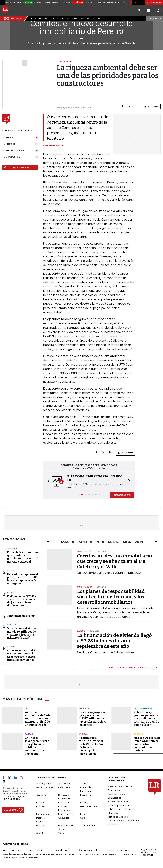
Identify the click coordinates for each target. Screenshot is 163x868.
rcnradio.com (93, 854)
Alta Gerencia (65, 783)
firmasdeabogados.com (92, 850)
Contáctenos (114, 798)
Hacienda (12, 571)
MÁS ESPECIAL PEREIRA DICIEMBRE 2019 (131, 667)
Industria (12, 549)
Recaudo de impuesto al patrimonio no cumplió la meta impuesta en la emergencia (23, 579)
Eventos (84, 802)
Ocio (83, 818)
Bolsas (11, 593)
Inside (83, 814)
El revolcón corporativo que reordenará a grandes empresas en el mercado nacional (23, 557)
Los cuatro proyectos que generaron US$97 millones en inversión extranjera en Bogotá (93, 718)
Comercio (12, 625)
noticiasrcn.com (112, 854)
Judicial (83, 734)
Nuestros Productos (118, 794)
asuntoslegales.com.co (14, 850)
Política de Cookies (117, 817)
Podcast (41, 825)
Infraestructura (66, 814)
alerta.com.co (10, 858)
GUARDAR (151, 107)
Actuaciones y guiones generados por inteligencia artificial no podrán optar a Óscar (146, 718)
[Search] (139, 10)
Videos (62, 833)
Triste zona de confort (21, 616)
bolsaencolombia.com (119, 850)
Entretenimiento (143, 708)
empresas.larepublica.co (63, 850)
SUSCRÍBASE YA (122, 495)
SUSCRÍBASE (154, 2)
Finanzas (41, 806)
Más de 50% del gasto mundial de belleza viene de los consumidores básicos (147, 744)
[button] (47, 481)
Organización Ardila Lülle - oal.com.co (149, 852)
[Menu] (13, 10)
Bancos (11, 647)
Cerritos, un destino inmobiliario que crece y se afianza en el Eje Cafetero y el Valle (114, 561)
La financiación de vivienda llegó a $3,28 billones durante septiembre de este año (114, 641)
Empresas (41, 802)
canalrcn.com (76, 854)
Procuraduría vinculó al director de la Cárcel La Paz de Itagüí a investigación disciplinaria (91, 746)
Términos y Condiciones (120, 805)
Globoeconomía (89, 806)
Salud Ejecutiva (88, 825)
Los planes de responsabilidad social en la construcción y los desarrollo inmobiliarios (111, 597)
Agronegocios (44, 783)
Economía (85, 795)
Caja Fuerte (64, 787)
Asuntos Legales (45, 787)
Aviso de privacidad (118, 802)
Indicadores (42, 814)
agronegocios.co (38, 850)
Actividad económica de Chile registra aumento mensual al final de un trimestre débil (38, 718)
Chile (28, 708)
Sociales (41, 833)
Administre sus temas (16, 167)
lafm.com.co (129, 854)
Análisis (84, 783)
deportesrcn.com (29, 858)
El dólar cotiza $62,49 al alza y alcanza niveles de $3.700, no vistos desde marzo (22, 601)
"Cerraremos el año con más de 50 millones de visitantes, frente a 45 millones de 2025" (22, 633)
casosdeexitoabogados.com (17, 854)
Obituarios (64, 818)
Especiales (64, 802)
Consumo (139, 734)
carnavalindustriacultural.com (51, 854)
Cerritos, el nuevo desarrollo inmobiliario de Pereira (81, 27)
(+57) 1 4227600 (11, 799)
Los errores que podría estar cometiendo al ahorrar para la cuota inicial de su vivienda (22, 655)
